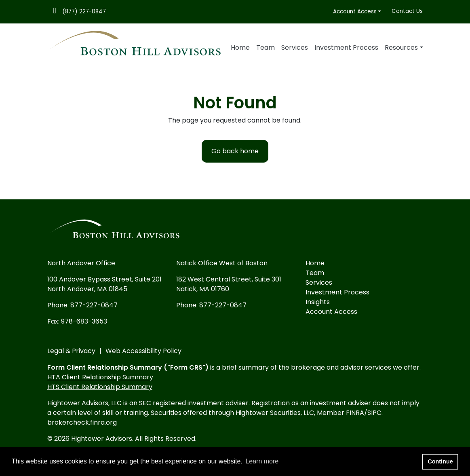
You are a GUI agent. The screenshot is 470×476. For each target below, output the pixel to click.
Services (295, 48)
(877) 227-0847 (84, 12)
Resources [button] (401, 48)
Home (240, 48)
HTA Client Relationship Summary (100, 377)
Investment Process (346, 48)
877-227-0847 (94, 305)
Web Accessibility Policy (143, 351)
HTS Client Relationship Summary (100, 387)
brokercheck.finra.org (82, 422)
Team (266, 48)
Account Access (355, 12)
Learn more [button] (262, 461)
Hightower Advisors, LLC (84, 403)
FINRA (355, 413)
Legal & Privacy (71, 351)
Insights (318, 302)
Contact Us (407, 11)
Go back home (235, 151)
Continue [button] (440, 461)
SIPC (374, 413)
